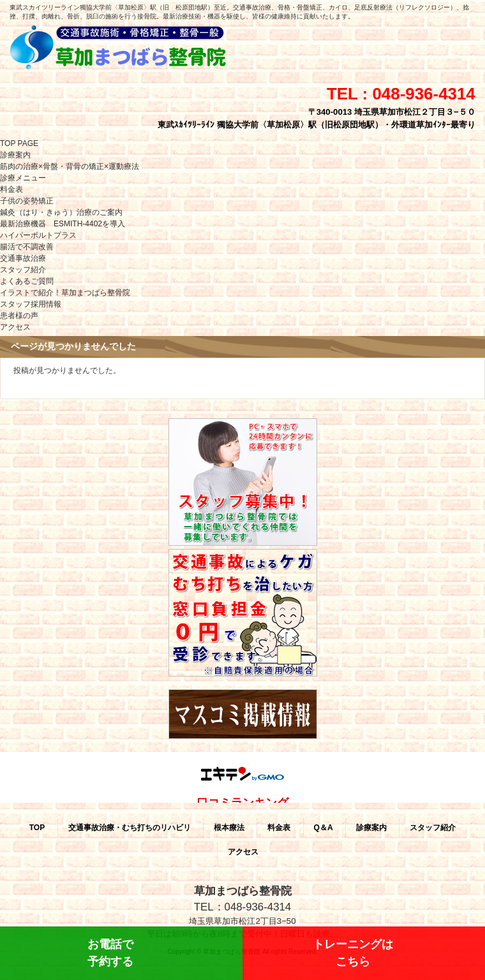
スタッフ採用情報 (31, 304)
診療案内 (15, 155)
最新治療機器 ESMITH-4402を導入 (63, 224)
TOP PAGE (19, 143)
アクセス (15, 327)
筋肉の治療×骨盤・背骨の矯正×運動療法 (70, 166)
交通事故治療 (23, 258)
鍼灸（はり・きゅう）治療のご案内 (61, 212)
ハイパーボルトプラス (38, 235)
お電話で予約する (110, 953)
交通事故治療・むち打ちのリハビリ (130, 828)
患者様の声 (19, 316)
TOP (37, 828)
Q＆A (324, 828)
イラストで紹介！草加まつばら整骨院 (65, 293)
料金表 (11, 189)
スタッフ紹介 (23, 270)
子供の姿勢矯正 (27, 201)
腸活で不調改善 (27, 247)
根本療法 (229, 828)
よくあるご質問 (27, 281)
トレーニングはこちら (353, 953)
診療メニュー (23, 178)
